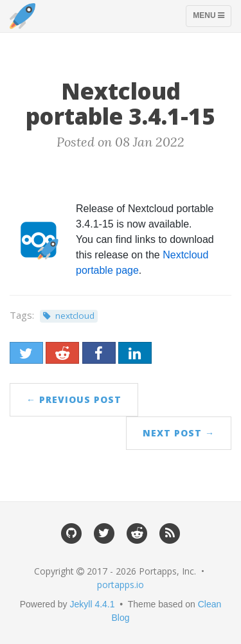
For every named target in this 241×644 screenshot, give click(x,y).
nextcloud (75, 316)
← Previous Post (74, 399)
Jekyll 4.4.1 (93, 604)
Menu (212, 19)
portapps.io (121, 585)
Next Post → (179, 433)
